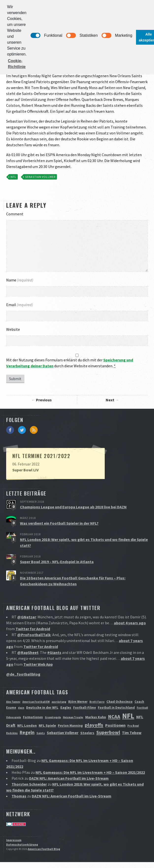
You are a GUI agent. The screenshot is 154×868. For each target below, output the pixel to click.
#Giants (54, 652)
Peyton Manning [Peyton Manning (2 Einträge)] (70, 726)
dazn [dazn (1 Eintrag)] (21, 708)
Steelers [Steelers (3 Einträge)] (87, 733)
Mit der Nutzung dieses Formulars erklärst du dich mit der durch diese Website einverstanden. (70, 363)
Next (110, 400)
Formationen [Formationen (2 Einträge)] (33, 717)
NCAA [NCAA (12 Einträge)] (114, 717)
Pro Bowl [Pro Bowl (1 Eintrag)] (133, 726)
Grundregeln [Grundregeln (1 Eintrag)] (53, 717)
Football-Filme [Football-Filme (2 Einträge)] (85, 708)
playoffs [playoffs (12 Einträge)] (94, 725)
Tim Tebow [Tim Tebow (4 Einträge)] (132, 733)
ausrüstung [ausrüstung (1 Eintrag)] (59, 702)
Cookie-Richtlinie (17, 64)
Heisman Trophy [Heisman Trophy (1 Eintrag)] (73, 717)
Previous (44, 400)
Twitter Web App (38, 664)
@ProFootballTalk (34, 635)
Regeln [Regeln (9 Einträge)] (27, 732)
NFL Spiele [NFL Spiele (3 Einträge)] (47, 725)
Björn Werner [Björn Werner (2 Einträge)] (78, 702)
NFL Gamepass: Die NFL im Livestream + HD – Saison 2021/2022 (90, 772)
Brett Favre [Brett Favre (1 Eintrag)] (97, 702)
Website (13, 329)
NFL (13, 177)
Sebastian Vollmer (40, 177)
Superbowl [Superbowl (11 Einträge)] (108, 732)
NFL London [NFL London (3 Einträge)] (27, 725)
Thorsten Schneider (29, 784)
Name (20, 280)
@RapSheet (28, 652)
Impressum (14, 840)
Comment (15, 214)
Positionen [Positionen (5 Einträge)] (115, 725)
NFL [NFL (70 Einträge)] (128, 716)
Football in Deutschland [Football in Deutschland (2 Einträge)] (116, 708)
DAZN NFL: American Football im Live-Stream (69, 778)
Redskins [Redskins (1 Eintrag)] (12, 733)
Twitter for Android (33, 629)
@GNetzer (27, 617)
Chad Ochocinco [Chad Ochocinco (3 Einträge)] (120, 702)
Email (20, 305)
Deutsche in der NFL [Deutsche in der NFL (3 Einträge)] (42, 707)
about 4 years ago (130, 623)
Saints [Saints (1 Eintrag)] (41, 733)
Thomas (19, 796)
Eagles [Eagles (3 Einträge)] (66, 707)
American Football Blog (44, 849)
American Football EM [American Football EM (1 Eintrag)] (36, 702)
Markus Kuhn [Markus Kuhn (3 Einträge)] (96, 717)
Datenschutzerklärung (22, 844)
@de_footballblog (23, 674)
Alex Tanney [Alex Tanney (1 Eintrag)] (13, 702)
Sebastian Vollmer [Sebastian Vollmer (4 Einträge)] (63, 733)
